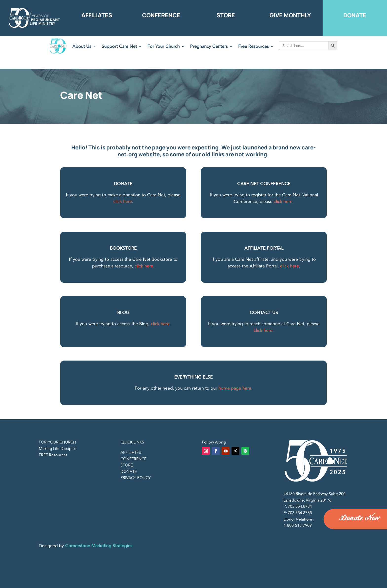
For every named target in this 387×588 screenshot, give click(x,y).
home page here (235, 388)
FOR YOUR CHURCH (57, 442)
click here (123, 202)
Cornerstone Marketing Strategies (99, 546)
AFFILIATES (131, 453)
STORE (127, 465)
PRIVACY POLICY (136, 478)
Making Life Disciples (58, 449)
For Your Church (164, 47)
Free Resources (253, 47)
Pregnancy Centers (209, 47)
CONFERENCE (133, 459)
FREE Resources (53, 455)
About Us (82, 47)
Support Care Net (119, 47)
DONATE (129, 472)
